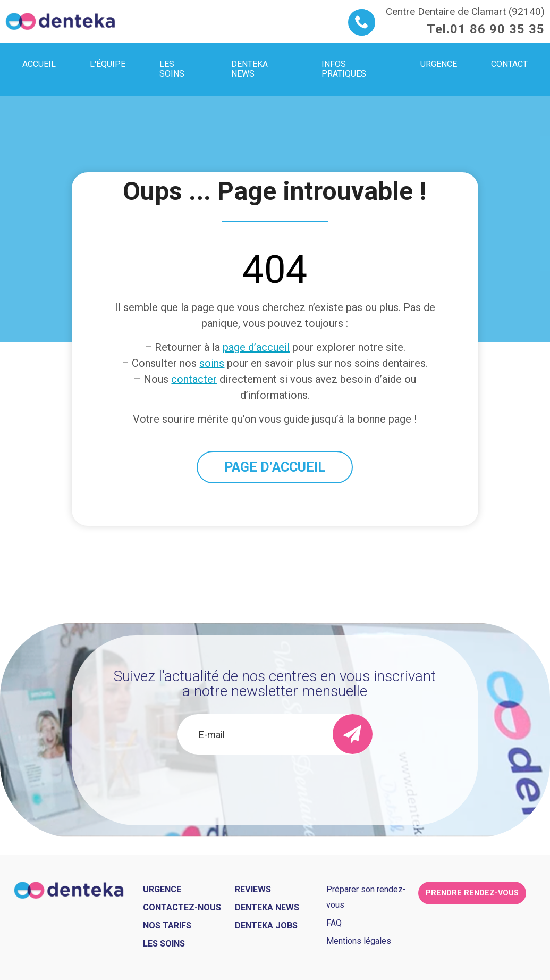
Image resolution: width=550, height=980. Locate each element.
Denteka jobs (266, 925)
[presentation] (275, 783)
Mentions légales (359, 941)
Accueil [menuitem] (39, 64)
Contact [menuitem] (509, 64)
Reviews (253, 889)
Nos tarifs (167, 925)
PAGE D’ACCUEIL (275, 467)
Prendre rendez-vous (472, 893)
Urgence (162, 889)
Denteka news (267, 907)
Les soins (164, 944)
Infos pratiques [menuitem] (344, 69)
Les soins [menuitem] (172, 69)
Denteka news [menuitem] (249, 69)
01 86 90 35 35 (497, 29)
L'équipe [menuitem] (108, 64)
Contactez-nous (182, 907)
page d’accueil (256, 347)
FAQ (334, 923)
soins (212, 363)
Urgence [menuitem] (439, 64)
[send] (353, 734)
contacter (194, 379)
